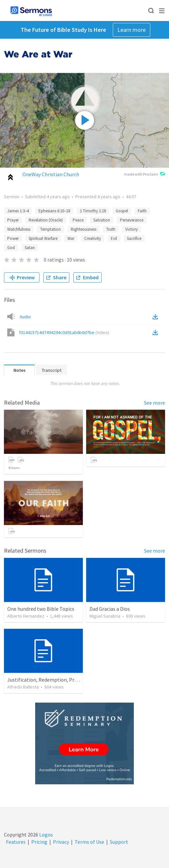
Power (13, 238)
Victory (132, 229)
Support (119, 842)
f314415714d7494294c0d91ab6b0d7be (64, 332)
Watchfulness (19, 229)
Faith (142, 211)
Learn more (132, 30)
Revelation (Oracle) (46, 220)
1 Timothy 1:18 (93, 211)
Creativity (93, 238)
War (71, 238)
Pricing (39, 842)
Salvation (102, 220)
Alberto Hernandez (26, 616)
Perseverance (132, 220)
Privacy (61, 842)
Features (16, 842)
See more (155, 403)
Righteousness (84, 229)
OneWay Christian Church (51, 174)
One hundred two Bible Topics (41, 609)
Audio (25, 317)
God (11, 248)
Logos (46, 835)
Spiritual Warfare (43, 238)
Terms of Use (89, 842)
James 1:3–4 (18, 211)
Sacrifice (134, 238)
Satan (30, 248)
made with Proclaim (145, 175)
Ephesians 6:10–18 (54, 211)
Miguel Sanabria (105, 616)
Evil (114, 238)
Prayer (13, 220)
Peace (78, 220)
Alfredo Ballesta (23, 687)
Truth (111, 229)
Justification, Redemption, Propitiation (52, 680)
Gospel (122, 211)
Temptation (50, 229)
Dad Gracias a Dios (110, 609)
